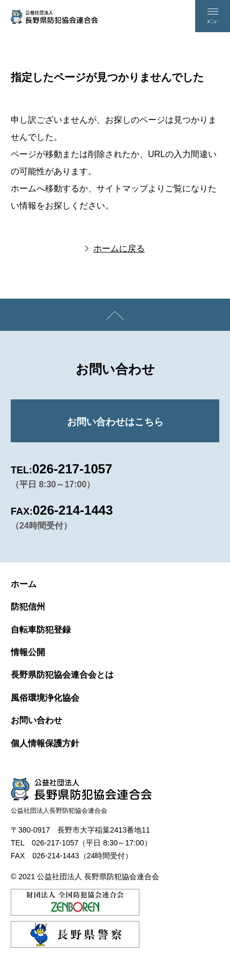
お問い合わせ (36, 720)
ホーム (24, 584)
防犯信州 (28, 607)
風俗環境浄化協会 (45, 698)
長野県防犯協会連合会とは (62, 675)
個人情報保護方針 (45, 743)
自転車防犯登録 (41, 630)
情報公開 (28, 652)
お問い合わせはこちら (115, 422)
